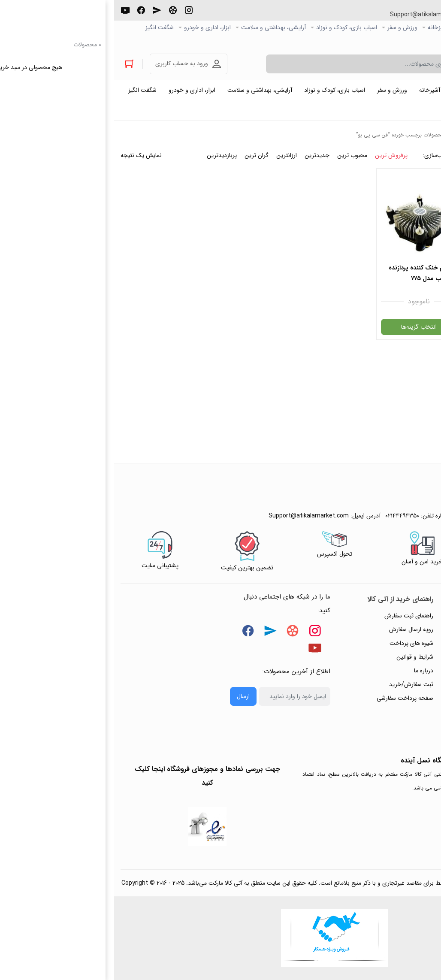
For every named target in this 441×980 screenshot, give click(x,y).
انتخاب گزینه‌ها (305, 327)
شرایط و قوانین (301, 657)
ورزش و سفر (288, 27)
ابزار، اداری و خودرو (93, 27)
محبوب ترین (238, 155)
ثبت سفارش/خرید (297, 684)
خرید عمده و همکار (412, 41)
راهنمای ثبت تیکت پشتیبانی (394, 616)
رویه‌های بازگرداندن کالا (400, 643)
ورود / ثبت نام (410, 698)
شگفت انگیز (45, 27)
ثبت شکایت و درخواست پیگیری (390, 712)
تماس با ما (416, 684)
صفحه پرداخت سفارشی (291, 698)
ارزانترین (172, 155)
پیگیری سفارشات (408, 671)
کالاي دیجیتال (378, 27)
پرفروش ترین (277, 155)
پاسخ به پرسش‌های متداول (396, 629)
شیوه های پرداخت (297, 643)
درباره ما (310, 671)
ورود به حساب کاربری (68, 64)
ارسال (129, 696)
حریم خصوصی (410, 657)
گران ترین (142, 155)
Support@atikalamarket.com (316, 15)
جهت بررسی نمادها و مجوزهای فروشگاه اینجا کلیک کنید (93, 776)
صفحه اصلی (420, 27)
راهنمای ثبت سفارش (295, 616)
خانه (343, 135)
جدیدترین (203, 155)
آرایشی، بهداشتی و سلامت (159, 27)
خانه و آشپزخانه (333, 27)
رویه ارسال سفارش (297, 629)
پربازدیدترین (108, 155)
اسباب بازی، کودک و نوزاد (233, 27)
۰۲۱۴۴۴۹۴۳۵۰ (403, 15)
